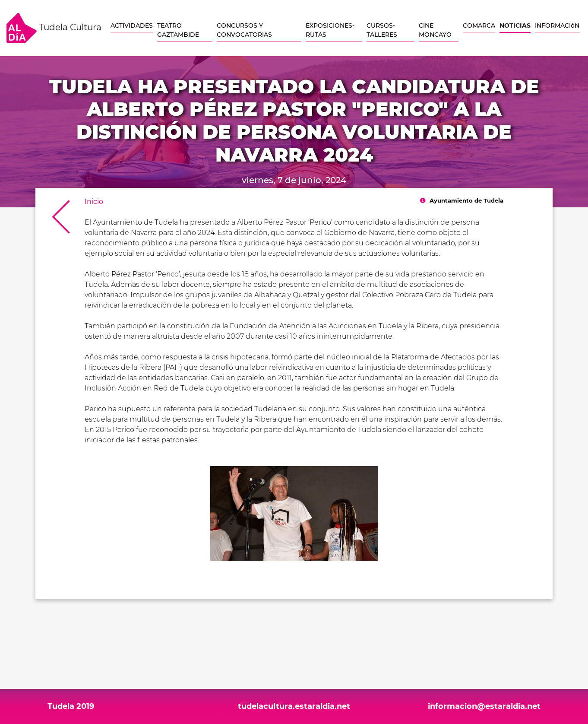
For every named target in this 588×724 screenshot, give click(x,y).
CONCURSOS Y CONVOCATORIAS (244, 30)
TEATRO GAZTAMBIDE (178, 30)
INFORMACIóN (557, 25)
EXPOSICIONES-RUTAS (330, 30)
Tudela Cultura (54, 28)
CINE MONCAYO (435, 30)
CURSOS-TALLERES (382, 30)
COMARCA (479, 25)
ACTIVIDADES (132, 25)
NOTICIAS (515, 25)
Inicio (94, 202)
